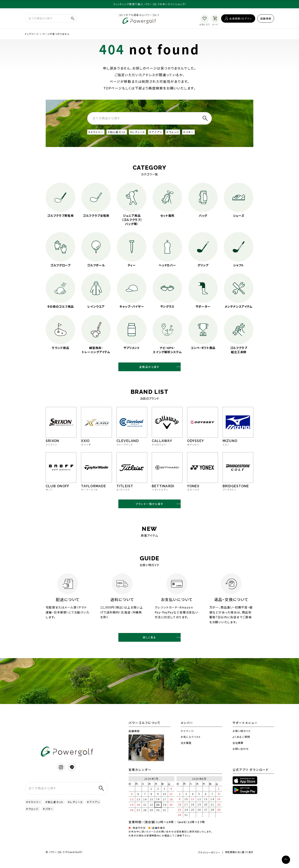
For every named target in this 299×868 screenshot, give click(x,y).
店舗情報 (266, 19)
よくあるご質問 (241, 744)
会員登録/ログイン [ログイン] (241, 19)
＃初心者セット (121, 134)
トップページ (32, 36)
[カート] (215, 20)
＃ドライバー (97, 134)
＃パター (201, 134)
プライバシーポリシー (202, 860)
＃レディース (144, 134)
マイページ (187, 739)
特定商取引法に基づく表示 (237, 860)
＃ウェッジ (183, 134)
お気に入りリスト (191, 744)
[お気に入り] (205, 20)
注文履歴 (186, 750)
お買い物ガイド (242, 739)
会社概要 (238, 750)
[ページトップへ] (286, 860)
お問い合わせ (241, 756)
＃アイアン (165, 134)
